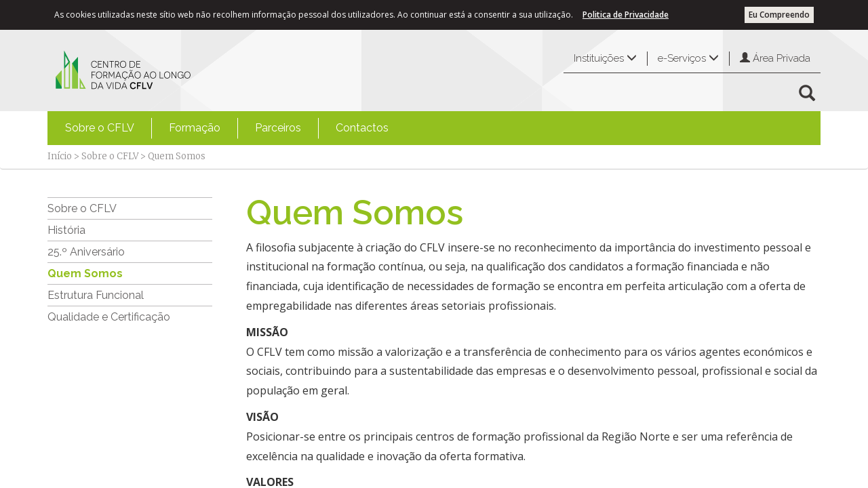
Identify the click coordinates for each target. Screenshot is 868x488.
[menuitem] (100, 128)
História (66, 230)
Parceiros (278, 128)
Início (60, 156)
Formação (195, 128)
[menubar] (227, 128)
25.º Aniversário (86, 252)
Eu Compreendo (779, 15)
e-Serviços (688, 58)
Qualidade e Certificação (109, 317)
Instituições (605, 58)
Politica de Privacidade (626, 15)
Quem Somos (85, 273)
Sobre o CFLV (100, 128)
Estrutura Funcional (96, 295)
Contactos (362, 128)
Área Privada (775, 58)
